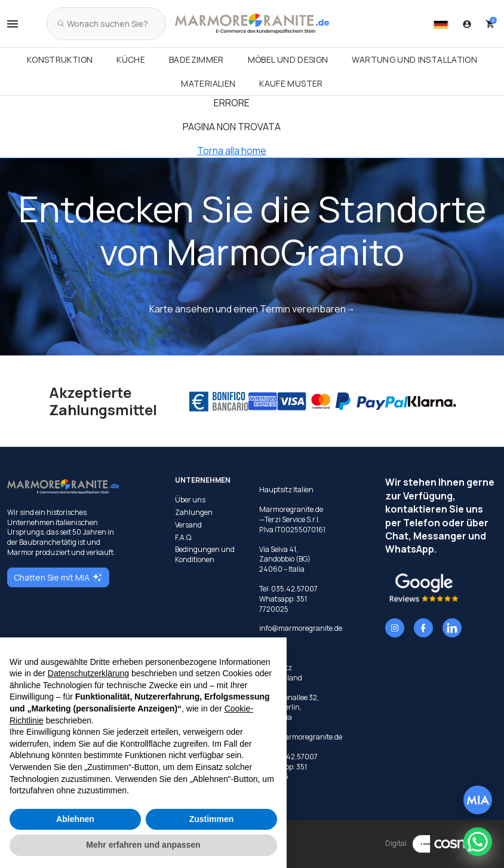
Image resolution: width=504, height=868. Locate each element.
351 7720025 (283, 604)
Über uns (190, 500)
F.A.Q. (184, 538)
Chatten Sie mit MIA (58, 577)
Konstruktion (60, 59)
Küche (131, 59)
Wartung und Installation (414, 59)
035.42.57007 (294, 589)
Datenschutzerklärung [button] (88, 673)
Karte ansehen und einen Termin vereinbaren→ (252, 309)
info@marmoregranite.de (301, 628)
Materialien (208, 83)
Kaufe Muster (291, 83)
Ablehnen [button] (75, 819)
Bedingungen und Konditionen (205, 555)
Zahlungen (194, 513)
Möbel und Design (288, 59)
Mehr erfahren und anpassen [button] (143, 845)
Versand (188, 525)
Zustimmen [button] (212, 819)
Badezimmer (196, 59)
